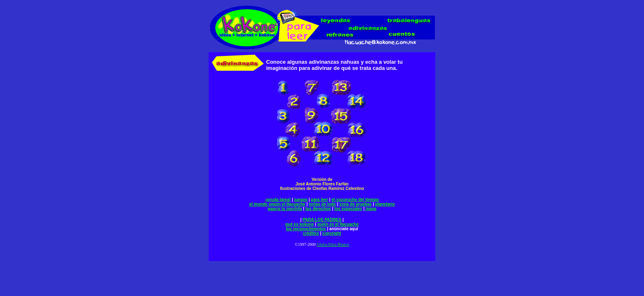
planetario (385, 204)
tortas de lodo (322, 204)
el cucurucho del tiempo (355, 200)
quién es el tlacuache (338, 224)
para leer (320, 200)
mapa (370, 209)
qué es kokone (300, 224)
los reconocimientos (306, 229)
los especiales (348, 209)
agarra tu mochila (285, 209)
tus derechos (318, 209)
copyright (332, 233)
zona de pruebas (355, 204)
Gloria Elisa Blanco (333, 244)
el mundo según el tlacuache (277, 204)
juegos (301, 200)
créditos (311, 233)
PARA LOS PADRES (322, 220)
